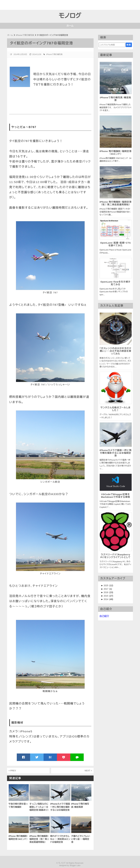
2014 (106, 599)
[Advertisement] (18, 4)
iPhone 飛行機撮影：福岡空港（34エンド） (116, 153)
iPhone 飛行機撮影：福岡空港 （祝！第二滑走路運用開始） (116, 203)
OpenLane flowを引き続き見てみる (116, 283)
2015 (106, 596)
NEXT (88, 771)
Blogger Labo (75, 865)
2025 (106, 585)
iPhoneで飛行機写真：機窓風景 (116, 99)
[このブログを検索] (112, 45)
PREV (12, 771)
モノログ (70, 16)
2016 (106, 592)
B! (50, 757)
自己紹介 (104, 616)
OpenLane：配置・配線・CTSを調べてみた (115, 244)
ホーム (70, 26)
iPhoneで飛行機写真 (54, 54)
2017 (106, 589)
